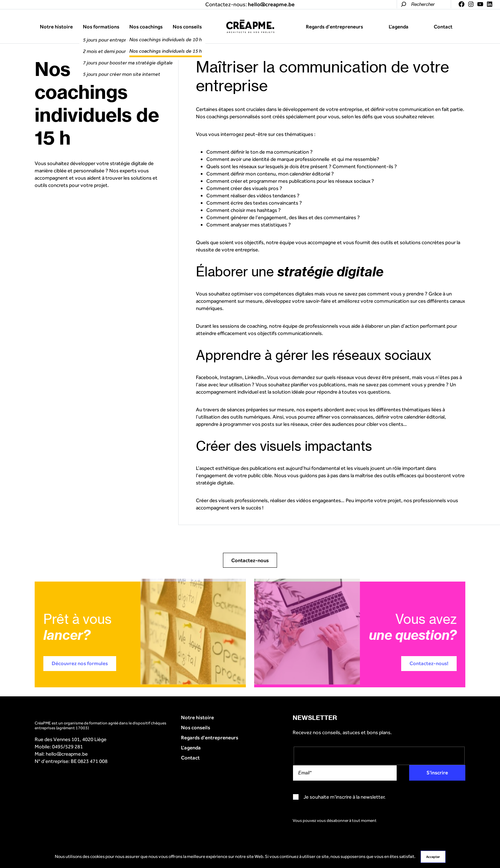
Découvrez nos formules (80, 663)
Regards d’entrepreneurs (334, 27)
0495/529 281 (67, 746)
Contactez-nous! (429, 663)
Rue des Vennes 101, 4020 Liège (71, 739)
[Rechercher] (404, 4)
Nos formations (101, 27)
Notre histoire (56, 27)
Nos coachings (146, 27)
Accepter (433, 857)
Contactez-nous (250, 560)
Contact (443, 27)
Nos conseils (187, 27)
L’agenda (399, 27)
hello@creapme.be (67, 754)
